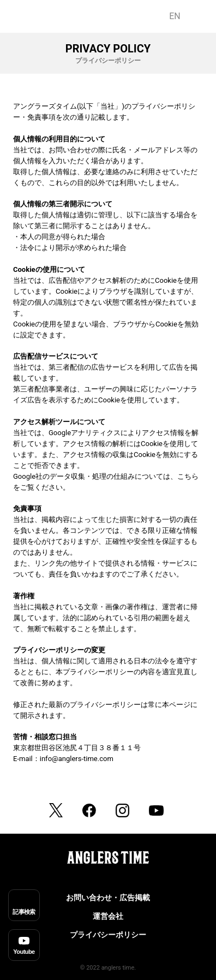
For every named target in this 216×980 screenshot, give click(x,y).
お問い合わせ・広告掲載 (108, 898)
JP (198, 16)
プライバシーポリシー (108, 935)
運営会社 (108, 916)
